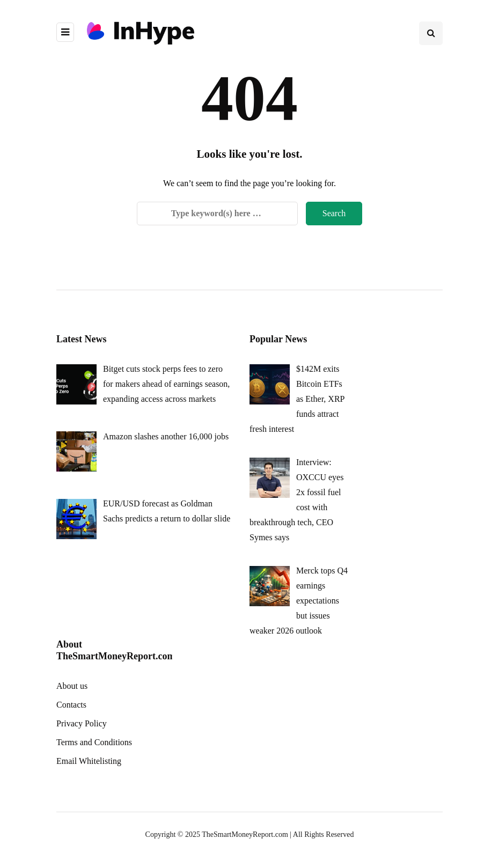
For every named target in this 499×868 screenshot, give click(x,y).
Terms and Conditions (94, 742)
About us (72, 686)
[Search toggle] (431, 33)
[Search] (217, 214)
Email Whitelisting (89, 761)
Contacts (71, 705)
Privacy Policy (82, 723)
